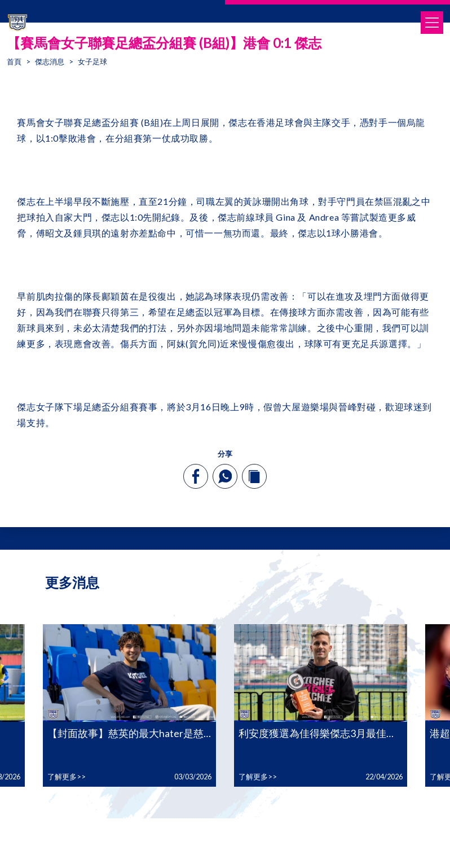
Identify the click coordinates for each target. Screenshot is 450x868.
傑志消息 (50, 62)
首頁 (14, 62)
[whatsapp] (225, 476)
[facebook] (196, 476)
